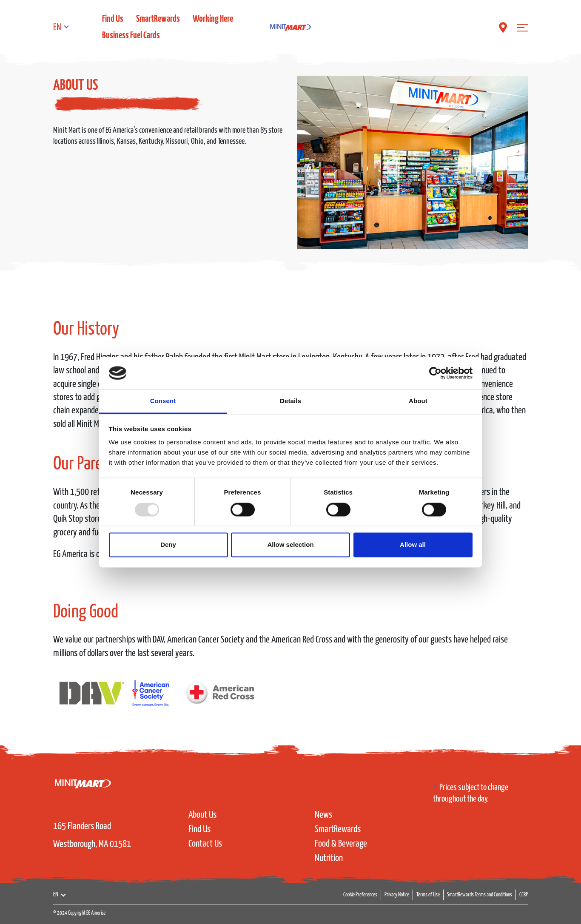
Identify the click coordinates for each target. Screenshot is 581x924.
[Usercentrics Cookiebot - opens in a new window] (435, 373)
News (323, 815)
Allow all (413, 545)
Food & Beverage (341, 844)
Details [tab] (290, 401)
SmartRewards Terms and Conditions (480, 895)
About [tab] (418, 401)
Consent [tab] (163, 401)
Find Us (113, 19)
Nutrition (329, 858)
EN (57, 27)
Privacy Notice (397, 895)
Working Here (213, 19)
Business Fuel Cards (131, 36)
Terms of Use (428, 895)
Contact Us (205, 844)
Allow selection (290, 545)
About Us (202, 815)
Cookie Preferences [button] (360, 895)
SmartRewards (158, 19)
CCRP (524, 895)
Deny (168, 545)
